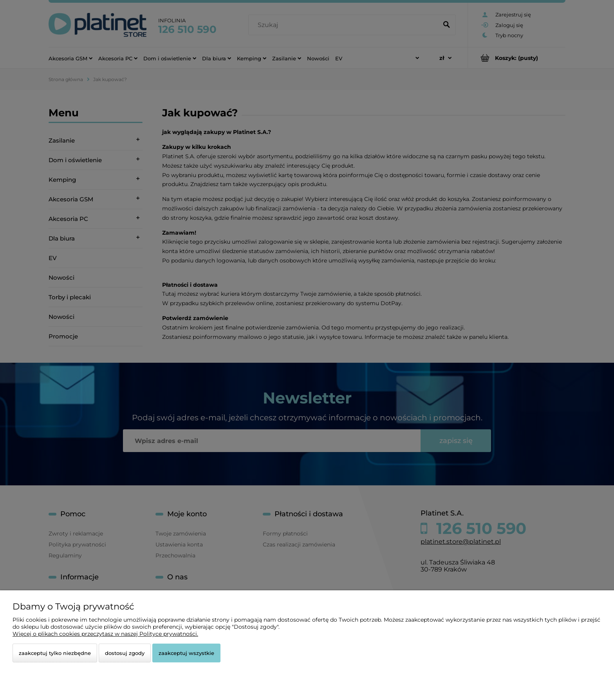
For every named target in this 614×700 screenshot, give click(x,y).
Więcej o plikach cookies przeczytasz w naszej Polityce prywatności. (105, 634)
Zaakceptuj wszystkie (186, 653)
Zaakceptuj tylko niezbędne (55, 653)
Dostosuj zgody (125, 653)
